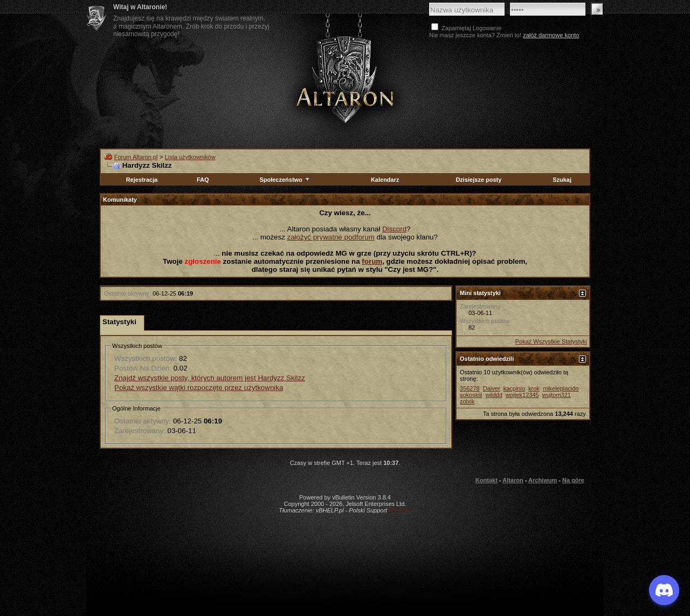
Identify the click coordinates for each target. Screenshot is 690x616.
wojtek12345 (522, 395)
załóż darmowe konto (551, 35)
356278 (470, 388)
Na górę (573, 480)
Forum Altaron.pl (136, 157)
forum (372, 261)
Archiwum (543, 480)
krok (534, 388)
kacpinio (514, 388)
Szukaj (562, 180)
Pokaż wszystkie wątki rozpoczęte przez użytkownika (199, 388)
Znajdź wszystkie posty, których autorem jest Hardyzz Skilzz (210, 378)
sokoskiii (471, 395)
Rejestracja (142, 180)
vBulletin (400, 510)
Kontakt (487, 480)
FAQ (203, 180)
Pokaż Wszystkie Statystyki (551, 341)
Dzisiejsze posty (478, 180)
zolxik (467, 401)
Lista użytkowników (190, 157)
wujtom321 (557, 395)
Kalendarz (385, 180)
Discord (394, 229)
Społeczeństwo (285, 180)
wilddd (494, 395)
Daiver (492, 388)
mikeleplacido (561, 388)
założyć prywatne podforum (331, 237)
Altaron (345, 79)
